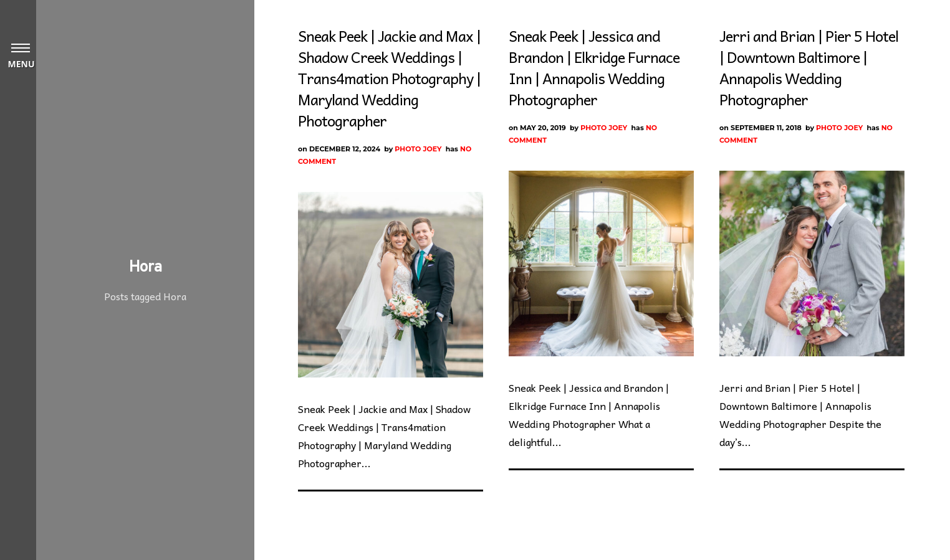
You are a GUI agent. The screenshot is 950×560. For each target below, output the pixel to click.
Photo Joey (418, 149)
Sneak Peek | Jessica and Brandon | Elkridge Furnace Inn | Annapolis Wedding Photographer (594, 67)
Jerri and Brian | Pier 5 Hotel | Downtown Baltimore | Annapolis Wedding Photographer (809, 67)
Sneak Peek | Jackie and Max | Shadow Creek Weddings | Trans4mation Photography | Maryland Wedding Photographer (389, 78)
